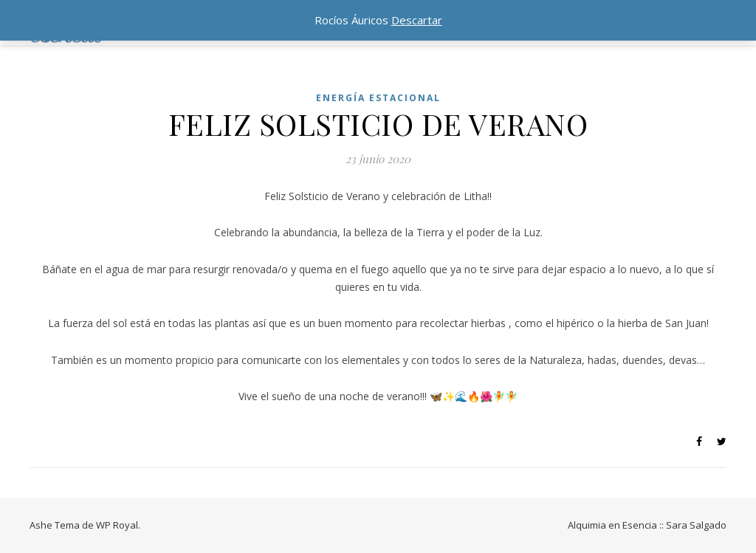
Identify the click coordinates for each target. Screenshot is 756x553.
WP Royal (117, 525)
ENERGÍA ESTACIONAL (378, 98)
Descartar (417, 20)
